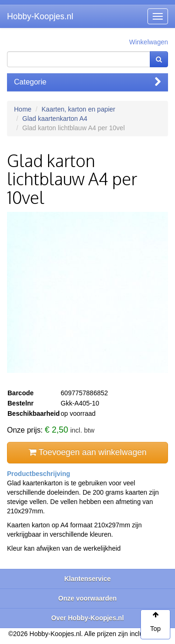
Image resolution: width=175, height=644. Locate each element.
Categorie (87, 82)
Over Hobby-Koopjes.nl (88, 618)
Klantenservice (88, 579)
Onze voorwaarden (87, 598)
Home (23, 109)
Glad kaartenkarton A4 (55, 119)
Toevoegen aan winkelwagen (87, 452)
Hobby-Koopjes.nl (40, 16)
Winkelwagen (149, 42)
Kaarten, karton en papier (78, 109)
